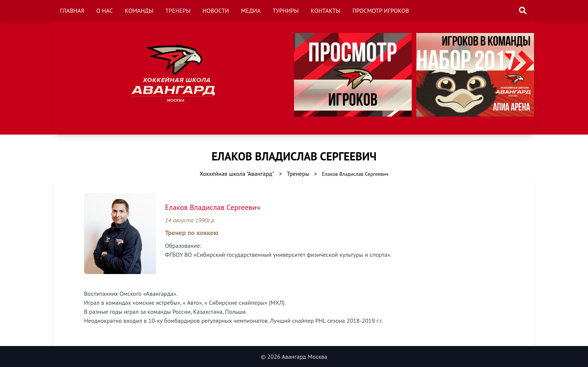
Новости (216, 10)
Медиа (251, 10)
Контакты (326, 10)
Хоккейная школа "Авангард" (237, 174)
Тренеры (178, 10)
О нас (105, 10)
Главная (72, 10)
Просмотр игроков (381, 10)
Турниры (286, 10)
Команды (139, 10)
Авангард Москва (304, 357)
